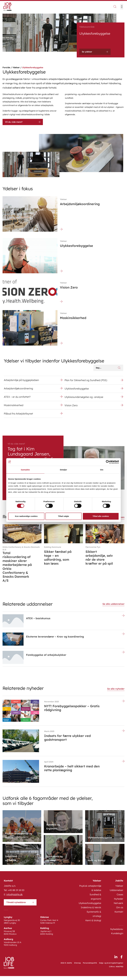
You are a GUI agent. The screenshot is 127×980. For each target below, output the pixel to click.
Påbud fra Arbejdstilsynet (19, 417)
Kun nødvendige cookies (26, 516)
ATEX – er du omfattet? (18, 399)
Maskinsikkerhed (14, 408)
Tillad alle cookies (101, 516)
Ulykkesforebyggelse (77, 390)
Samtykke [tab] (25, 470)
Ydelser (16, 67)
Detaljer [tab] (63, 470)
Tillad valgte (63, 516)
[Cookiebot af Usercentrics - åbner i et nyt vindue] (108, 462)
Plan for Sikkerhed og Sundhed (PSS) (87, 381)
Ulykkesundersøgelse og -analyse (85, 399)
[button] (122, 7)
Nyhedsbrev (117, 933)
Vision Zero (71, 408)
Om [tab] (102, 470)
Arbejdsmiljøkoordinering (19, 390)
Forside (6, 67)
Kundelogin (117, 937)
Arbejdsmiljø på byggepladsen (22, 381)
